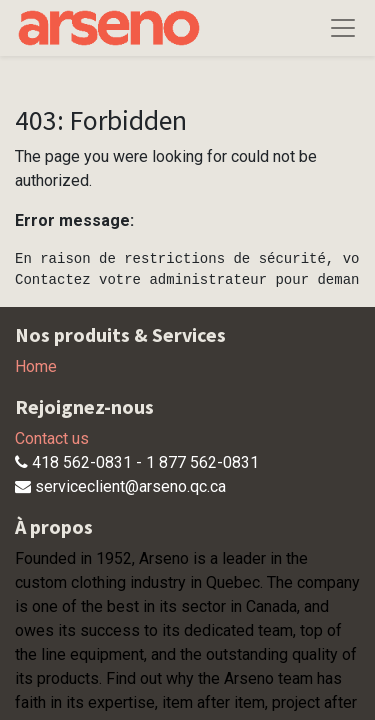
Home (36, 366)
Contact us (52, 438)
